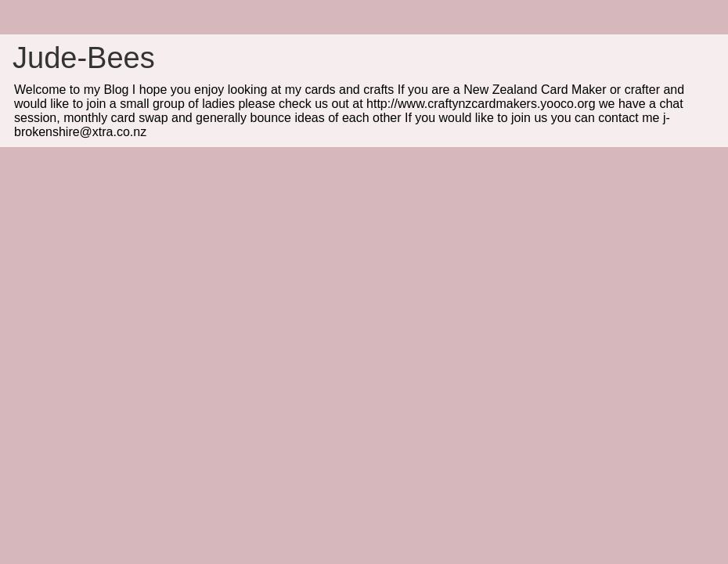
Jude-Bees (84, 58)
